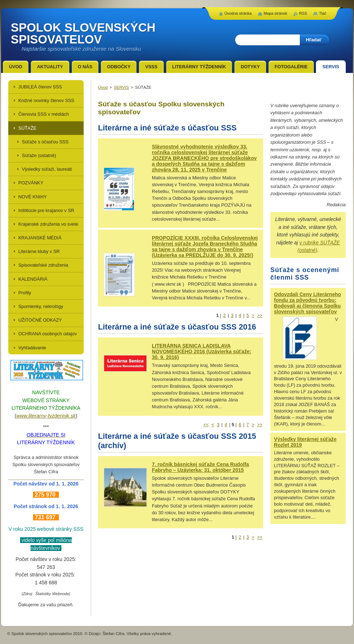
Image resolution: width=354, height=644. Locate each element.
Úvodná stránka (238, 13)
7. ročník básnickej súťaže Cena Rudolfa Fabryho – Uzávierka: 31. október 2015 (200, 467)
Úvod (103, 87)
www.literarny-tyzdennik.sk (46, 416)
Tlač (323, 13)
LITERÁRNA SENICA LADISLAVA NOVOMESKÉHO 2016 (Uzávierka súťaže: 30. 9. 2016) (202, 351)
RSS (303, 13)
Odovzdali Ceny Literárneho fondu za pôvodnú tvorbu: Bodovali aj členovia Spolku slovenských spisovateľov (308, 303)
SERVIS (121, 87)
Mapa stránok (275, 13)
